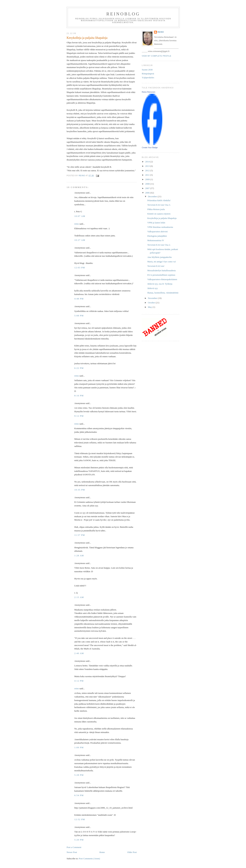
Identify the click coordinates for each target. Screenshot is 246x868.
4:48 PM (79, 299)
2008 (148, 184)
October (152, 303)
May (150, 307)
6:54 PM (79, 795)
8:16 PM (79, 396)
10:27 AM (80, 240)
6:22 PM (79, 368)
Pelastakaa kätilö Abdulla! (159, 200)
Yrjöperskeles (148, 78)
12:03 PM (80, 268)
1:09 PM (79, 747)
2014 (148, 162)
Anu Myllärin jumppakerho (159, 257)
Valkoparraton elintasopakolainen (162, 279)
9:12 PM (79, 416)
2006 (148, 193)
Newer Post (72, 852)
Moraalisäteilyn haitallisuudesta (161, 270)
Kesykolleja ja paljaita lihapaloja (162, 218)
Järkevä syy (152, 288)
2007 (148, 188)
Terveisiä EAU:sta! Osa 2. (159, 245)
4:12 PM (79, 681)
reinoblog (123, 14)
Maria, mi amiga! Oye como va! (162, 262)
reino (77, 224)
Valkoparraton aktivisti (157, 231)
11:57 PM (80, 535)
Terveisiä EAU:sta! (156, 266)
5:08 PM (79, 316)
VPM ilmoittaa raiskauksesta (160, 227)
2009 (148, 179)
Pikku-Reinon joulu (156, 209)
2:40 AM (79, 653)
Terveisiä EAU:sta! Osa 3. (159, 205)
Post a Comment (74, 847)
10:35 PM (80, 490)
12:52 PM (80, 819)
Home (102, 852)
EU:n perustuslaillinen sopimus (161, 275)
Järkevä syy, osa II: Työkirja (160, 284)
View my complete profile (157, 56)
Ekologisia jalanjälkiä (157, 236)
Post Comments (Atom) (90, 859)
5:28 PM (79, 775)
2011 (148, 175)
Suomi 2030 (147, 70)
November (153, 298)
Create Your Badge (150, 147)
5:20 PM (79, 840)
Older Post (132, 852)
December (153, 196)
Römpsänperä (148, 74)
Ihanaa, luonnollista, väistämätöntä (163, 293)
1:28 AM (79, 556)
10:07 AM (80, 216)
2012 (148, 170)
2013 (148, 166)
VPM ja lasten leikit (156, 223)
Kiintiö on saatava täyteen (159, 214)
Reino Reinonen (149, 92)
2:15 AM (79, 597)
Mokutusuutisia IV (156, 240)
